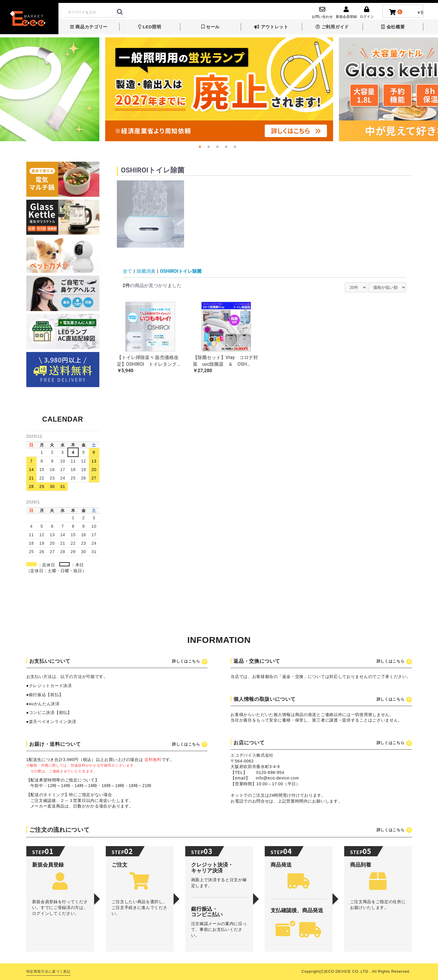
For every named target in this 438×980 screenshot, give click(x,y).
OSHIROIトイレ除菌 (181, 271)
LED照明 (150, 27)
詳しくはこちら (186, 661)
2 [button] (210, 149)
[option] (219, 89)
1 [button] (202, 149)
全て (127, 271)
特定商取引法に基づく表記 (49, 972)
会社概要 (393, 27)
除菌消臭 (146, 271)
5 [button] (237, 149)
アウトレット (271, 27)
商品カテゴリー (89, 27)
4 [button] (228, 149)
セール (211, 27)
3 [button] (219, 149)
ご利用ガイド (332, 27)
